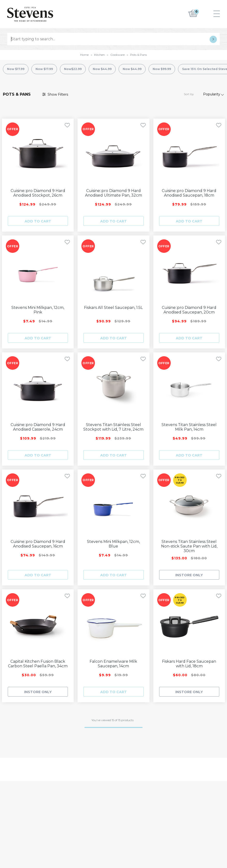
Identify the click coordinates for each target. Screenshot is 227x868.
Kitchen (99, 55)
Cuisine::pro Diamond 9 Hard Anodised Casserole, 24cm (38, 427)
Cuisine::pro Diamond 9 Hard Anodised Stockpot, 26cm (38, 193)
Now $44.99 (102, 69)
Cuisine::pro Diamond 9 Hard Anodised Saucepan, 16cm (38, 544)
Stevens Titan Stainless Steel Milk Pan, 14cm (189, 427)
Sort (189, 94)
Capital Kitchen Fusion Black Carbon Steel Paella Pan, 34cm (38, 664)
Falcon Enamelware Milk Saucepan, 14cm (113, 664)
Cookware (117, 55)
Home (84, 55)
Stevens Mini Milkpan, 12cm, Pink (38, 310)
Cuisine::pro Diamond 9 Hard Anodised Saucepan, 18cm (189, 193)
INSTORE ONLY (189, 575)
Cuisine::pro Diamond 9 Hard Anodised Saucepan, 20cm (189, 310)
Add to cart (38, 221)
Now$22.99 (73, 69)
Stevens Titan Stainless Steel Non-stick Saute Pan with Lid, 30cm (189, 546)
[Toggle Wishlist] (67, 125)
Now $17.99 (16, 69)
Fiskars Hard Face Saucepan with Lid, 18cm (189, 664)
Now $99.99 (162, 69)
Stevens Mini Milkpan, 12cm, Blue (113, 544)
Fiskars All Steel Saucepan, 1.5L (113, 308)
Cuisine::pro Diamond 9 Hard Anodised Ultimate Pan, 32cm (113, 193)
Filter (55, 94)
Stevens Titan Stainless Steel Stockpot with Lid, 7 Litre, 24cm (113, 427)
